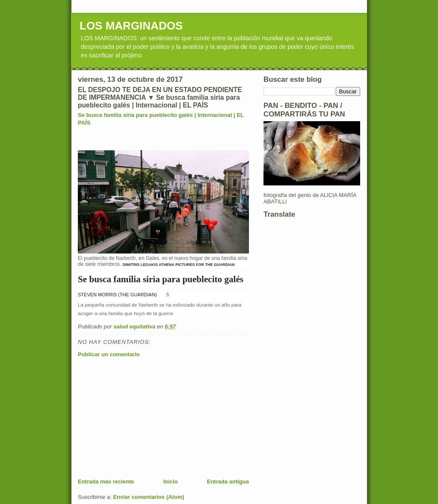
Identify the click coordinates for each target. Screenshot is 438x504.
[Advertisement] (142, 418)
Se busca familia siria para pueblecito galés (161, 279)
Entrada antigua (228, 482)
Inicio (171, 482)
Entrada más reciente (106, 482)
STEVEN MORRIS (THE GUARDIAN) (117, 295)
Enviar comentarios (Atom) (148, 497)
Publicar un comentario (109, 354)
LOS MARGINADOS (131, 26)
